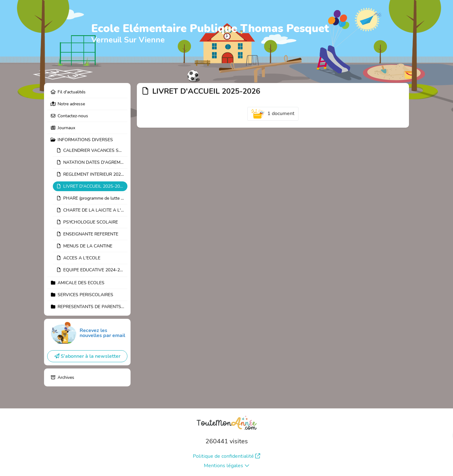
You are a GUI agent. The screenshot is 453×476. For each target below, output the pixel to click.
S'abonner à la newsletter (87, 356)
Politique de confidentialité (226, 456)
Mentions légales (227, 466)
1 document (273, 114)
